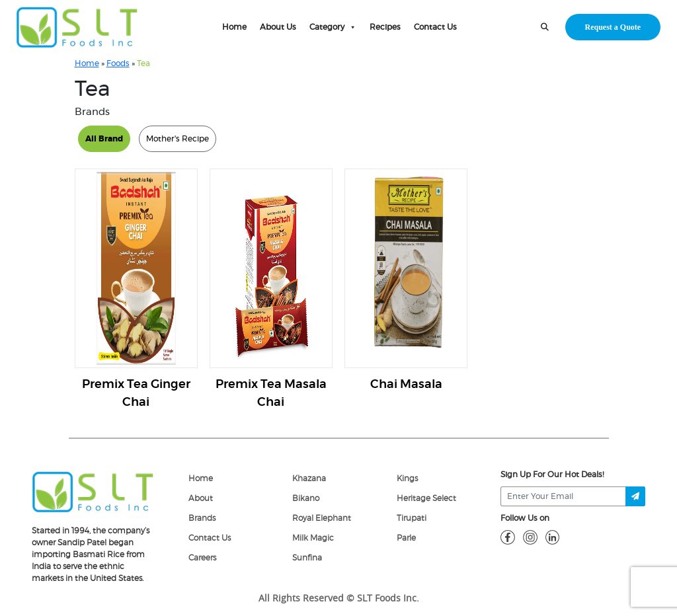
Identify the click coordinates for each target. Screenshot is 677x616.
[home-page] (77, 27)
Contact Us (435, 27)
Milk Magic (313, 538)
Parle (406, 538)
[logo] (93, 491)
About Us (278, 27)
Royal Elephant (322, 518)
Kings (407, 479)
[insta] (530, 537)
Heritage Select (426, 498)
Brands (202, 518)
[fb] (508, 537)
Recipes (385, 27)
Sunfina (307, 558)
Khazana (309, 479)
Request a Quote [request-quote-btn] (613, 27)
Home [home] (201, 479)
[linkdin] (553, 537)
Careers (202, 558)
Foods (118, 63)
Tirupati (412, 518)
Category (333, 27)
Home (234, 27)
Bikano (306, 498)
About (201, 498)
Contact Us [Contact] (210, 538)
